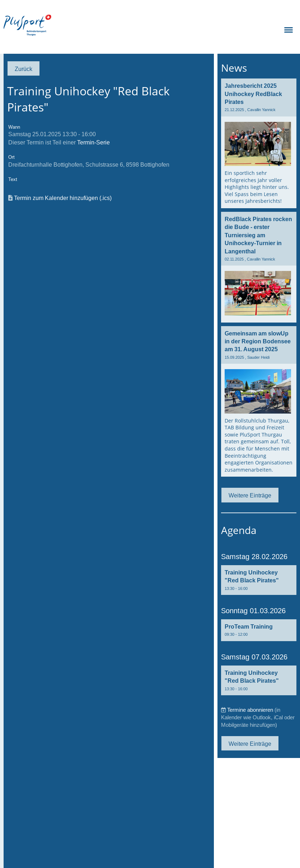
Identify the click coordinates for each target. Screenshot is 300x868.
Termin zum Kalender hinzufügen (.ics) (63, 198)
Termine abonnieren (250, 710)
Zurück (24, 69)
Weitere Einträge (250, 495)
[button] (259, 580)
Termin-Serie (93, 142)
